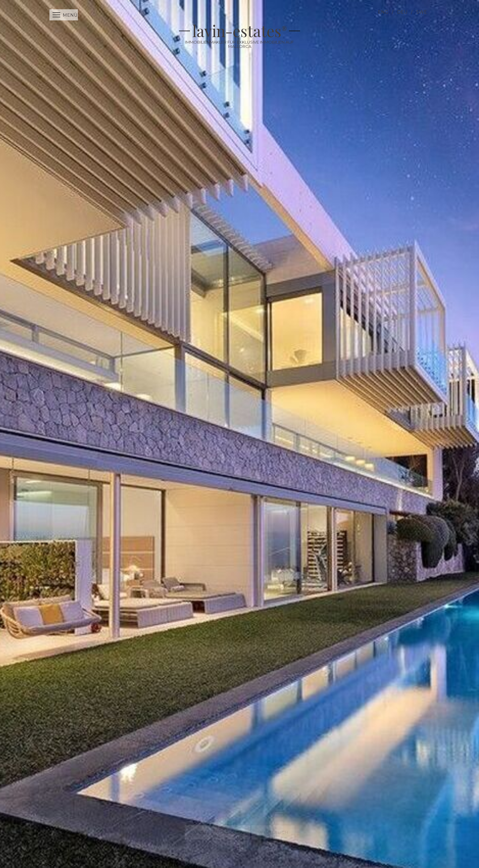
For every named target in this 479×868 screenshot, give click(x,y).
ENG (383, 12)
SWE (422, 12)
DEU (402, 12)
